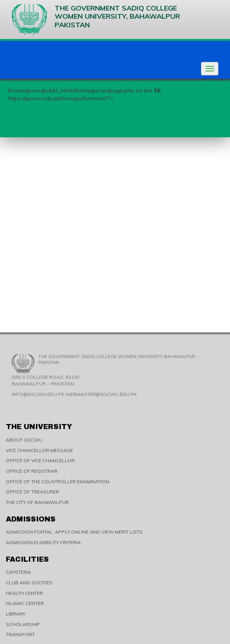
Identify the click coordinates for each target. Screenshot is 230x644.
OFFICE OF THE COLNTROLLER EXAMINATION (58, 482)
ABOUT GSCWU (24, 440)
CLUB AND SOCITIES (29, 583)
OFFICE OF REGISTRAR (32, 471)
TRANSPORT (20, 634)
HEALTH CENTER (24, 593)
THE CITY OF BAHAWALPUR (37, 502)
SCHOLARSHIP (23, 624)
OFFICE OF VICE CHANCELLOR (40, 460)
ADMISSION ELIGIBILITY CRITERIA (43, 542)
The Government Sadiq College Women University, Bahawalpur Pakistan (96, 19)
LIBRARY (16, 614)
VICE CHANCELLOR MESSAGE (39, 450)
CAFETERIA (19, 572)
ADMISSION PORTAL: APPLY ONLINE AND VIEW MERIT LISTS (74, 532)
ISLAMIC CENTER (25, 603)
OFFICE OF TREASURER (32, 492)
